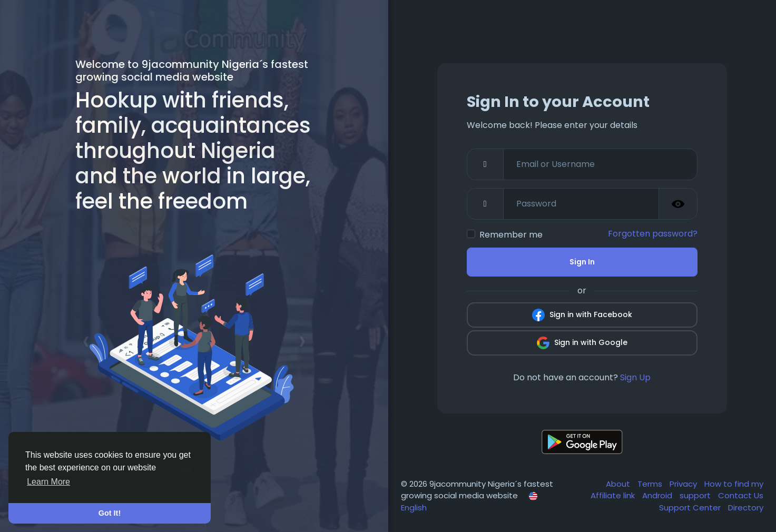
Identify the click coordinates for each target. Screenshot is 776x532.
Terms (651, 484)
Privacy (684, 484)
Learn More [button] (48, 482)
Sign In (582, 262)
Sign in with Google (582, 343)
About (619, 484)
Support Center (691, 508)
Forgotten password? (653, 234)
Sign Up (635, 377)
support (696, 495)
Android (658, 495)
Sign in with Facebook (582, 315)
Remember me (511, 235)
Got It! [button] (110, 513)
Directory (746, 508)
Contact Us (741, 495)
